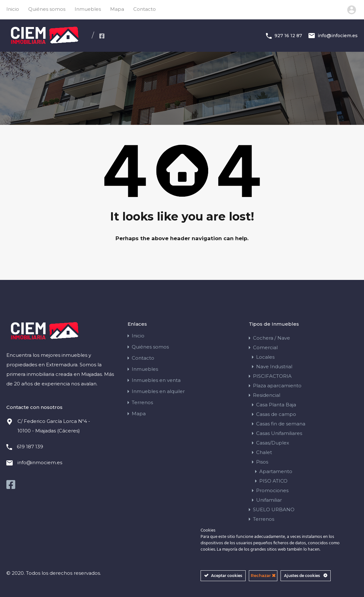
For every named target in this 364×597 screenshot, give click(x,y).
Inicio (13, 9)
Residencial (267, 395)
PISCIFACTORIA (272, 376)
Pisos (262, 462)
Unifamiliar (269, 500)
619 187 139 (30, 447)
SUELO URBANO (274, 509)
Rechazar (263, 575)
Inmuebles (88, 9)
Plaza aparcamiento (277, 386)
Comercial (265, 347)
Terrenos (142, 402)
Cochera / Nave (271, 338)
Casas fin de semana (281, 424)
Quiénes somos (47, 9)
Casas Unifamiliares (279, 433)
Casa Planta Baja (276, 405)
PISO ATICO (273, 481)
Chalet (264, 452)
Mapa (117, 9)
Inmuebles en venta (156, 380)
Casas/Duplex (273, 443)
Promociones (272, 490)
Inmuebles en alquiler (158, 391)
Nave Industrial (274, 366)
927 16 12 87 (288, 36)
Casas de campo (276, 414)
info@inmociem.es (40, 462)
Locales (265, 357)
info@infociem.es (338, 36)
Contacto (145, 9)
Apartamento (276, 471)
